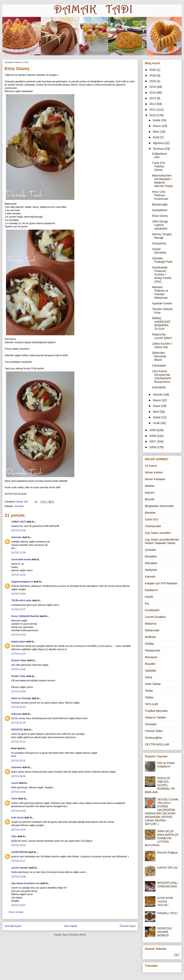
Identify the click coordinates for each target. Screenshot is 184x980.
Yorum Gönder (16, 912)
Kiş (147, 603)
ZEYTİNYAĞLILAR (157, 744)
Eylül (156, 137)
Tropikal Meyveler (156, 711)
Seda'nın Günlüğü (21, 698)
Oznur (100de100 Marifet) (25, 616)
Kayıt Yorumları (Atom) (74, 935)
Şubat (157, 417)
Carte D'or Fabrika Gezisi (159, 166)
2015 (153, 87)
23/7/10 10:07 (18, 905)
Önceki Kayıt (128, 926)
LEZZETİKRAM (19, 852)
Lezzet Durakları (156, 617)
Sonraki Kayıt (13, 926)
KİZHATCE (17, 730)
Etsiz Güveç (160, 216)
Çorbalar (150, 550)
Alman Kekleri (154, 472)
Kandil (149, 597)
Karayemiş (159, 243)
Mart (156, 412)
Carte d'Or (152, 519)
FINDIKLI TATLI (167, 913)
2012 (153, 104)
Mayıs (157, 400)
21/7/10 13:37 (18, 609)
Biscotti (150, 499)
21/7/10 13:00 (18, 594)
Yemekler (19, 506)
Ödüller (150, 644)
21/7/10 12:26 (18, 530)
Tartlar (149, 691)
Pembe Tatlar (18, 676)
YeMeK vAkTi (19, 522)
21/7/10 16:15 (18, 707)
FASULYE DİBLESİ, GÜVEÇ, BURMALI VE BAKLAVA (160, 785)
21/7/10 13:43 (18, 635)
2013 (153, 98)
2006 (153, 447)
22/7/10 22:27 (18, 861)
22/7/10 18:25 (18, 830)
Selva (149, 677)
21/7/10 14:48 (18, 669)
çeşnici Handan (20, 868)
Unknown (17, 537)
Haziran (158, 395)
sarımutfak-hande (21, 559)
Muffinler (150, 637)
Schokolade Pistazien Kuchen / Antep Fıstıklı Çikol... (162, 274)
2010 (153, 115)
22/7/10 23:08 (18, 877)
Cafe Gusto (17, 818)
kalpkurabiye (18, 642)
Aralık (157, 120)
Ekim (157, 132)
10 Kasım (151, 466)
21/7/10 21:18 (18, 723)
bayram (150, 493)
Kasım (157, 126)
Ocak (157, 423)
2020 (153, 70)
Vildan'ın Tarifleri (155, 718)
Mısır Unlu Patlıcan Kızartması (160, 195)
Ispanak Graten (162, 303)
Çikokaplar (159, 365)
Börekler (150, 513)
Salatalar (151, 671)
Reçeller (150, 664)
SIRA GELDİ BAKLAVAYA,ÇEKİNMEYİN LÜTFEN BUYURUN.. (162, 838)
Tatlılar (149, 697)
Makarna (151, 624)
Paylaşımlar (152, 650)
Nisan (157, 406)
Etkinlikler (151, 563)
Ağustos (159, 143)
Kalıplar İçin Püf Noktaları (161, 583)
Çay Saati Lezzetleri (158, 533)
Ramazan (151, 657)
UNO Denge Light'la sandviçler (160, 225)
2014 (153, 92)
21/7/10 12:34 (18, 575)
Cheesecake (153, 526)
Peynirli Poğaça (167, 852)
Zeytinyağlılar (154, 738)
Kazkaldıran (160, 210)
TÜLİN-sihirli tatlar (21, 600)
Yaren (14, 799)
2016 (153, 81)
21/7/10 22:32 (18, 761)
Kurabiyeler (152, 610)
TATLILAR (151, 704)
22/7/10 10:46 (18, 792)
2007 (153, 441)
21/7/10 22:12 (18, 742)
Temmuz (159, 149)
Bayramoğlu (160, 204)
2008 (153, 436)
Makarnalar (152, 630)
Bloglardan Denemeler (159, 506)
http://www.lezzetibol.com (25, 883)
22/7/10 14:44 (18, 811)
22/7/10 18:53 (18, 845)
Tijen (14, 836)
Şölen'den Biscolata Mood (159, 356)
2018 (153, 75)
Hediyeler (151, 570)
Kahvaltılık (159, 387)
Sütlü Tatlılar (153, 684)
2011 (153, 110)
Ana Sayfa (70, 926)
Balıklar (150, 486)
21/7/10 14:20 (18, 654)
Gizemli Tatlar (19, 660)
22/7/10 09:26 (18, 776)
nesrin (15, 783)
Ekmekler (151, 556)
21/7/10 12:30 (18, 553)
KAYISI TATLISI (167, 868)
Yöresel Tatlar (154, 731)
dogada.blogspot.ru (22, 582)
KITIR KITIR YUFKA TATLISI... (165, 902)
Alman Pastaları (155, 479)
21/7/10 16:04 (18, 691)
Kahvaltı (150, 577)
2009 (153, 430)
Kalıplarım (151, 590)
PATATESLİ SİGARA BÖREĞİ (165, 932)
